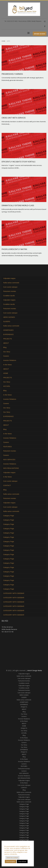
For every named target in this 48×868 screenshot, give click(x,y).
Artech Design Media (35, 670)
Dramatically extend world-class (18, 205)
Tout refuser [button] (22, 861)
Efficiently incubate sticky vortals (18, 162)
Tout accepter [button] (11, 861)
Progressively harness (12, 74)
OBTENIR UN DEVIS (40, 34)
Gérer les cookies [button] (12, 858)
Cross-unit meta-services (14, 118)
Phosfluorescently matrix (14, 249)
